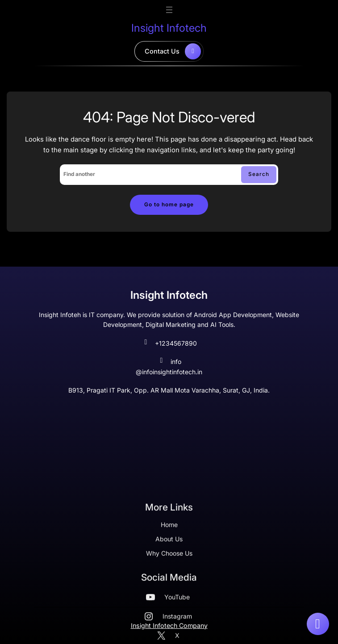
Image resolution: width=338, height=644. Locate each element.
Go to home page (169, 205)
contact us (173, 51)
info (169, 362)
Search (259, 174)
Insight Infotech (169, 28)
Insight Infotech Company (169, 625)
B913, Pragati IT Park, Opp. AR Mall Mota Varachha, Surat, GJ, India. (169, 390)
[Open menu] (169, 10)
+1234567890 (169, 343)
